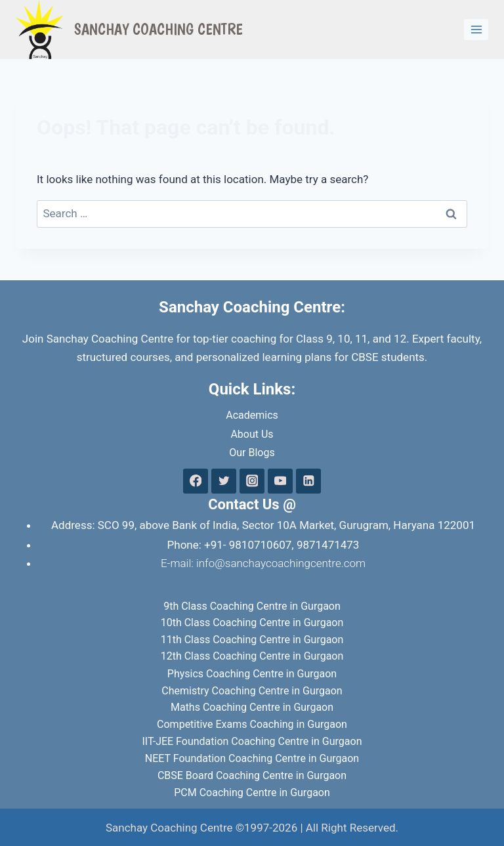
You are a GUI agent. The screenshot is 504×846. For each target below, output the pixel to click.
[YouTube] (280, 481)
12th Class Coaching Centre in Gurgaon (252, 656)
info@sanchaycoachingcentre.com (281, 563)
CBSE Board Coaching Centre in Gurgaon (252, 775)
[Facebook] (195, 481)
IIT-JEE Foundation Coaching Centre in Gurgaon (252, 741)
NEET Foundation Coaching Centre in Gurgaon (252, 758)
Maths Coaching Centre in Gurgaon (252, 707)
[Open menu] (476, 29)
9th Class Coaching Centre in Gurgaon (252, 606)
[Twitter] (223, 481)
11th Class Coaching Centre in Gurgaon (252, 640)
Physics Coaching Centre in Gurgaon (252, 674)
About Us (252, 434)
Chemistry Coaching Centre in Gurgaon (252, 691)
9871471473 (328, 545)
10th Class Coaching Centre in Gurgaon (252, 623)
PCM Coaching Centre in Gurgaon (252, 793)
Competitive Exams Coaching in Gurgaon (252, 724)
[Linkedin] (308, 481)
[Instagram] (252, 481)
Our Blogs (252, 453)
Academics (252, 415)
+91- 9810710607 (248, 545)
